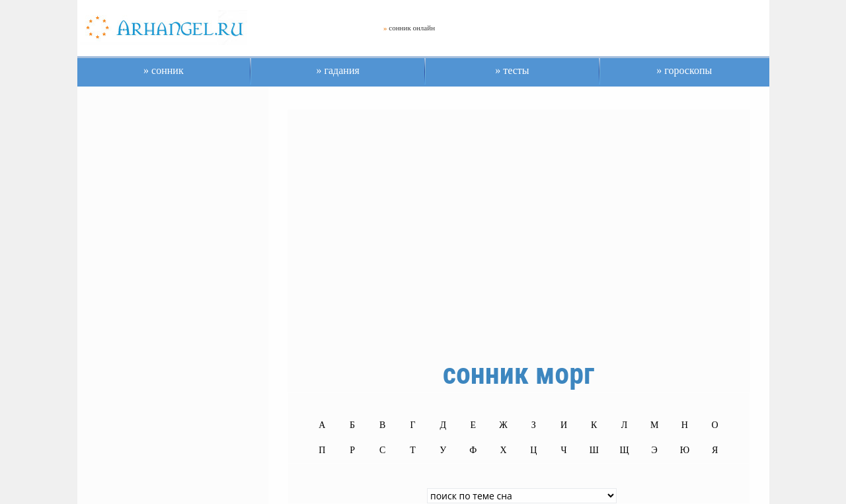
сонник (166, 70)
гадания (340, 70)
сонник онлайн (412, 28)
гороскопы (687, 70)
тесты (515, 70)
